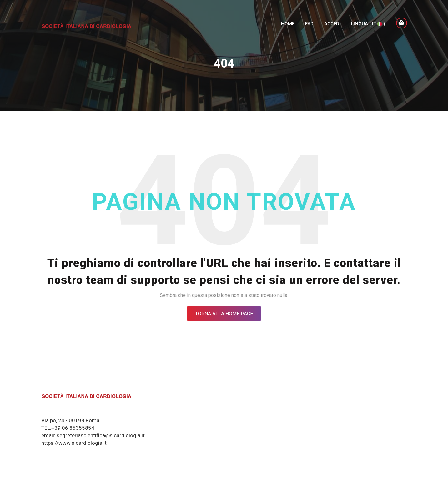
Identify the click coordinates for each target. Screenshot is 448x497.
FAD (309, 24)
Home (288, 24)
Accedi (332, 24)
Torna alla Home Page (224, 314)
